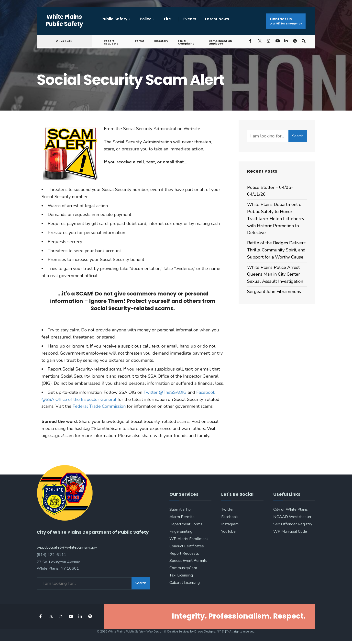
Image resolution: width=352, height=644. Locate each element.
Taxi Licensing (181, 575)
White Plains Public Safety (64, 20)
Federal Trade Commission (99, 406)
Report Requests (111, 42)
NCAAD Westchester (292, 517)
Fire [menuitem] (167, 19)
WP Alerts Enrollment (189, 539)
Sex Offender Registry (293, 524)
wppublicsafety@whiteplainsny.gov (67, 547)
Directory (161, 41)
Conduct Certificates (187, 546)
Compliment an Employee (220, 42)
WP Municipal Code (290, 531)
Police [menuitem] (146, 19)
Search (298, 136)
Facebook (230, 517)
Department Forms (186, 524)
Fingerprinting (181, 531)
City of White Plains (291, 509)
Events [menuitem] (190, 19)
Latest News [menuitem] (217, 19)
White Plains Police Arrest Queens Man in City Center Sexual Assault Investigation (275, 274)
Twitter (227, 509)
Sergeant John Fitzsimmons (274, 292)
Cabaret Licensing (185, 583)
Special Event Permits (188, 561)
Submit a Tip (180, 509)
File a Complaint (186, 42)
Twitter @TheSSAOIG (165, 392)
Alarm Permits (182, 517)
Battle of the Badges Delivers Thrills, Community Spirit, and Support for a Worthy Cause (276, 250)
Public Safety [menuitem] (114, 19)
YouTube (228, 531)
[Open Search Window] (304, 41)
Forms (140, 41)
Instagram (230, 524)
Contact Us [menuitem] (286, 21)
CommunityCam (183, 568)
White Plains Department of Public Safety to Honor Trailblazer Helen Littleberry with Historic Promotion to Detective (276, 219)
